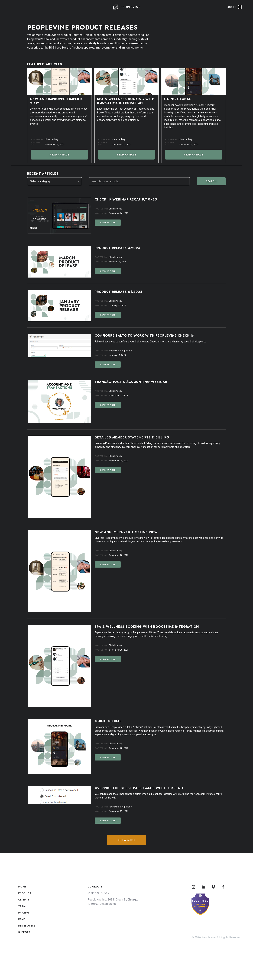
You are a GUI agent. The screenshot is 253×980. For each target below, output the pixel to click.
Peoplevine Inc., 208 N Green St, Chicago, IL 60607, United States (113, 902)
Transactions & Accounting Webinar (131, 382)
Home (22, 887)
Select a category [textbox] (40, 181)
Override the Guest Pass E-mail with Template (140, 788)
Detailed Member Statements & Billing (132, 438)
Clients (24, 900)
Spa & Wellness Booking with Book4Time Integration (126, 101)
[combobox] (55, 181)
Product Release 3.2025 (118, 248)
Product (25, 893)
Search (211, 181)
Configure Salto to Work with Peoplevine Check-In (145, 336)
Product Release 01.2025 (119, 292)
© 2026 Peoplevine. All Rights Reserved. (217, 937)
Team (22, 906)
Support (24, 932)
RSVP (22, 919)
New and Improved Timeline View (56, 101)
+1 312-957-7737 (98, 893)
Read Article (59, 155)
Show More (126, 840)
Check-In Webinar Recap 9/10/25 (126, 200)
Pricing (24, 913)
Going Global (178, 99)
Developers (27, 926)
